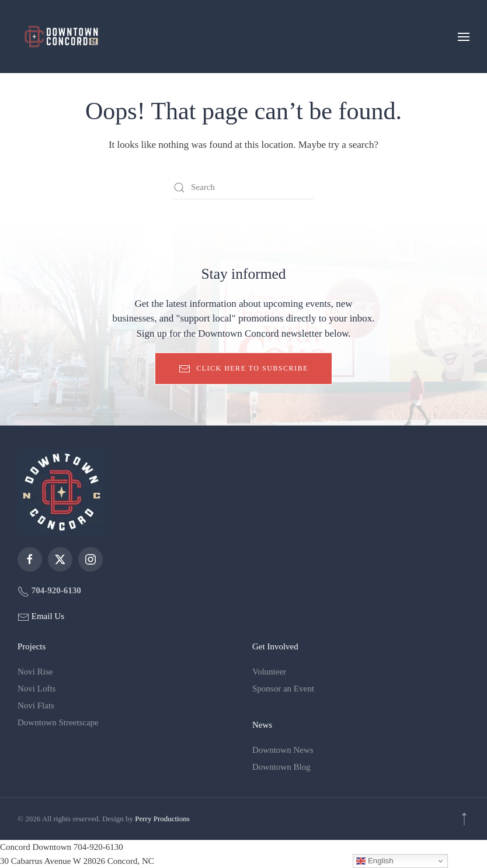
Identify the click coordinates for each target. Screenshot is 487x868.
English (375, 861)
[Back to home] (61, 37)
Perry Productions (162, 819)
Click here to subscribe (243, 369)
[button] (464, 37)
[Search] (243, 188)
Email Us (47, 616)
